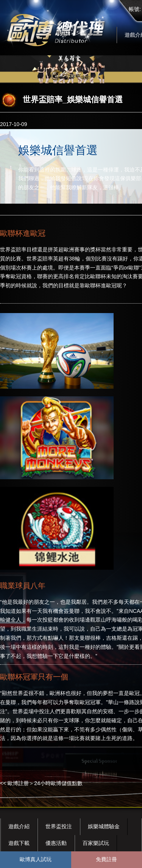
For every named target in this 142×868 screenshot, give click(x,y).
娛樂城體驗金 (104, 826)
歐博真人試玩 (36, 859)
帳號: (135, 9)
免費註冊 (106, 859)
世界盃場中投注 (31, 711)
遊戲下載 (19, 843)
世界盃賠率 (13, 249)
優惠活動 (56, 843)
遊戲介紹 (19, 826)
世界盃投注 (59, 826)
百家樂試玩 (96, 843)
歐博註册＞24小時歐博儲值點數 (45, 783)
